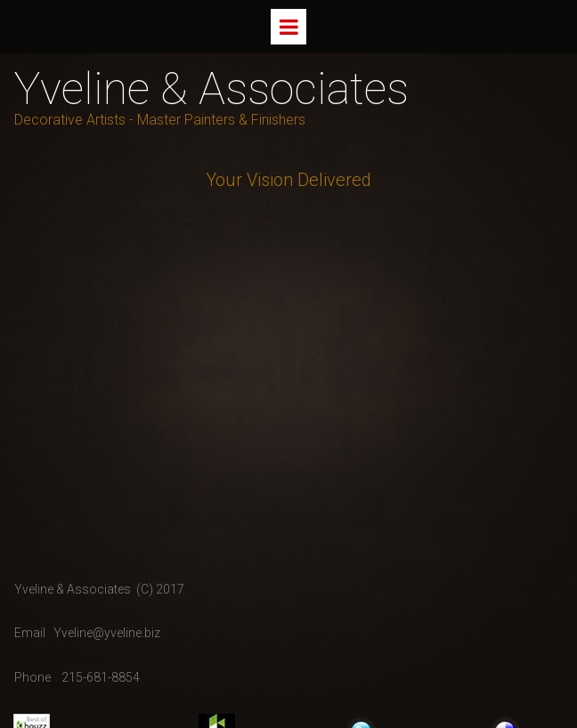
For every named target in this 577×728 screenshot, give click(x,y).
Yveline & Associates (211, 89)
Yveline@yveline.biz (107, 633)
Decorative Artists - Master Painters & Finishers (160, 120)
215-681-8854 (101, 677)
